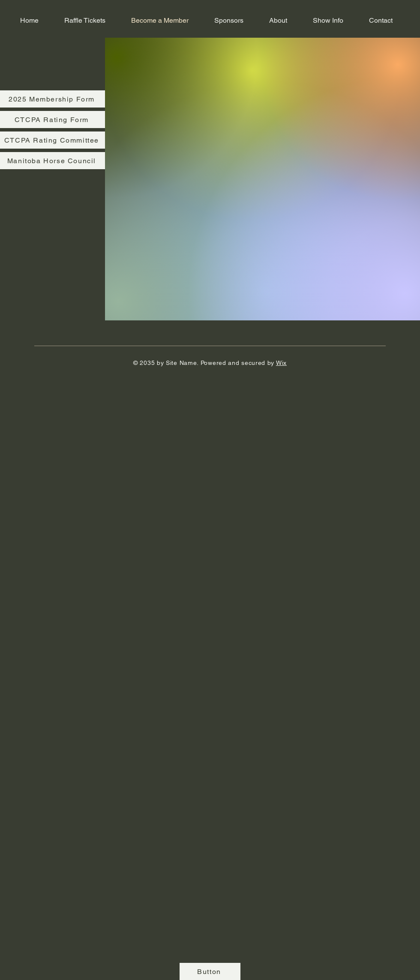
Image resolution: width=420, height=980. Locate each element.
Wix (281, 363)
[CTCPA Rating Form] (52, 120)
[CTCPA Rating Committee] (52, 140)
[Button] (210, 971)
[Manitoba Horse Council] (52, 161)
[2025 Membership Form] (52, 99)
